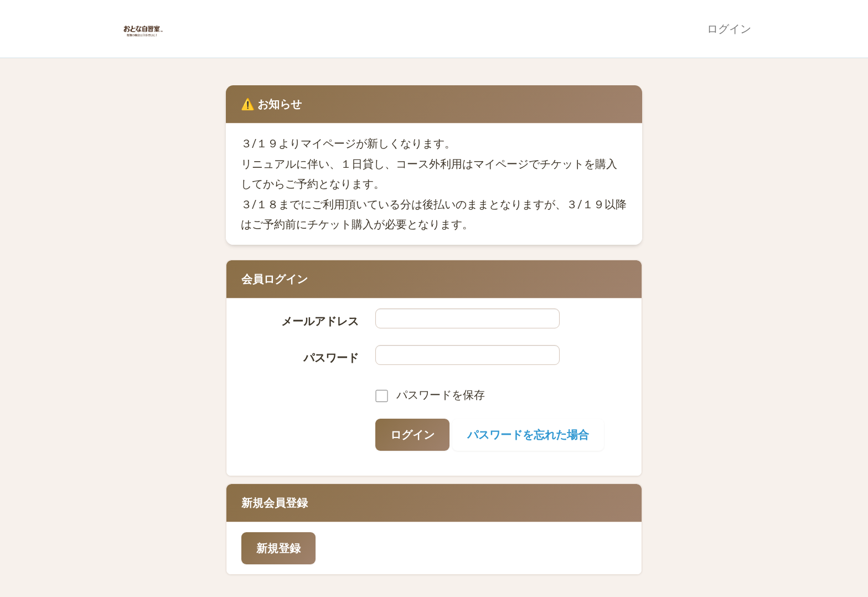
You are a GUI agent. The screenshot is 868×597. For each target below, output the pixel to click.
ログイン (729, 29)
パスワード (331, 358)
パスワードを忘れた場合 (528, 435)
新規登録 (278, 548)
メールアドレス (320, 321)
